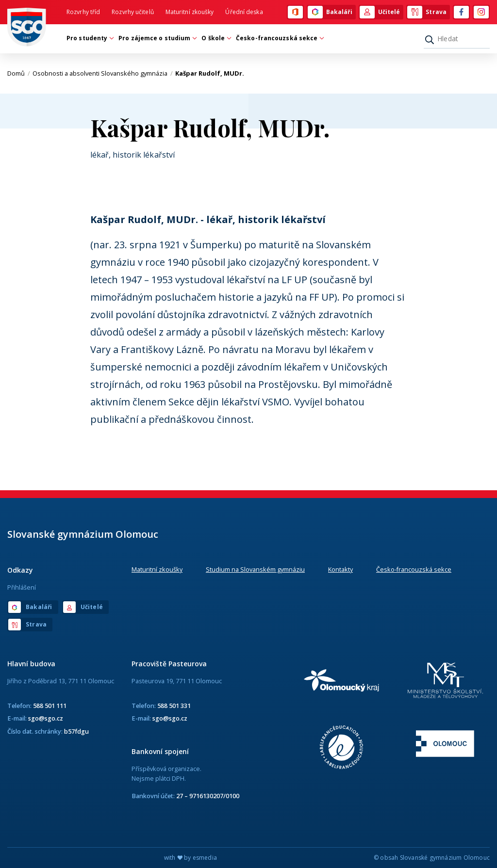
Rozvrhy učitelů (133, 12)
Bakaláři (330, 12)
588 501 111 (50, 706)
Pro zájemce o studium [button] (157, 38)
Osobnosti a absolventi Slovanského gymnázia (103, 73)
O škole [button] (215, 38)
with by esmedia (191, 858)
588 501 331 (174, 706)
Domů (19, 73)
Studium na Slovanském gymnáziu (255, 569)
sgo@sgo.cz (46, 718)
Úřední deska (244, 12)
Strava (427, 12)
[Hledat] (457, 39)
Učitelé (380, 12)
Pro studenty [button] (89, 38)
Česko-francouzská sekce (414, 569)
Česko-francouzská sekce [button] (279, 38)
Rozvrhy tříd (83, 12)
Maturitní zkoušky (190, 12)
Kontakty (340, 569)
